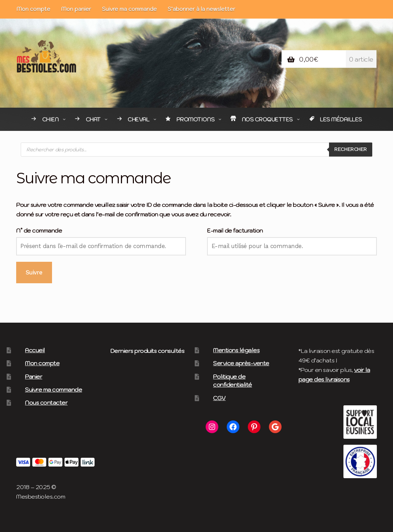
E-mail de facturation (235, 230)
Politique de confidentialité (233, 381)
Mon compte (33, 9)
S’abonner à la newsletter (201, 9)
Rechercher (349, 149)
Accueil (35, 350)
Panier (34, 376)
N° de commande (39, 230)
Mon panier (76, 9)
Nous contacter (46, 403)
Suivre (34, 272)
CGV (219, 398)
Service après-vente (241, 363)
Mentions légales (236, 350)
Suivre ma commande (129, 9)
